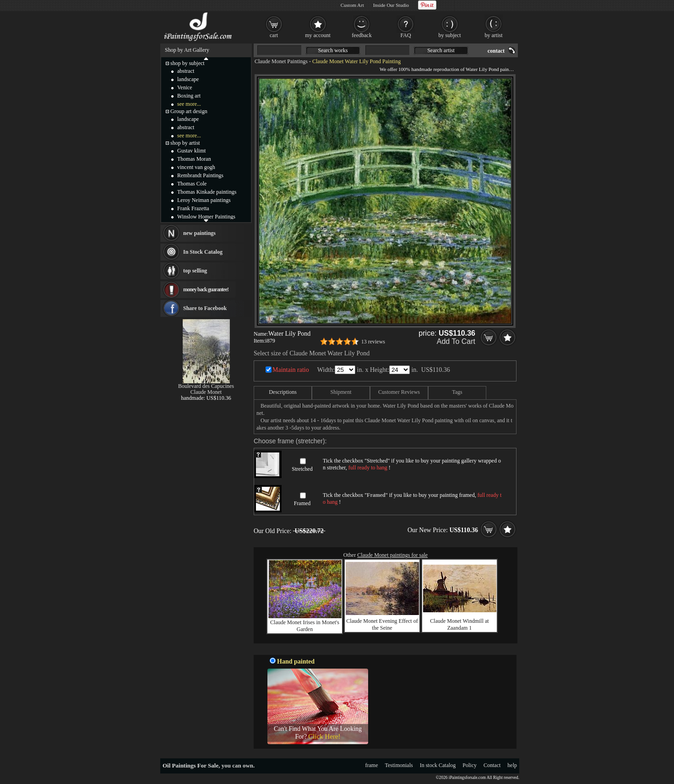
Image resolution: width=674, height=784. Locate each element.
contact (496, 51)
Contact (492, 765)
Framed (302, 503)
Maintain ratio (291, 370)
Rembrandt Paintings (200, 175)
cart (274, 35)
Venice (185, 87)
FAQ (405, 35)
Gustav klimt (191, 151)
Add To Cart (456, 341)
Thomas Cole (192, 184)
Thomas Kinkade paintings (207, 192)
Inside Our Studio (391, 5)
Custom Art (352, 5)
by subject (450, 35)
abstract (186, 71)
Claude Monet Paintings (281, 61)
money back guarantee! (206, 289)
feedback (361, 35)
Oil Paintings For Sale (190, 765)
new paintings (199, 233)
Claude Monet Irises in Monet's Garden (305, 626)
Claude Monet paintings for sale (392, 555)
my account (318, 35)
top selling (195, 271)
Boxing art (189, 96)
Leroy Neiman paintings (204, 200)
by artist (494, 35)
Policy (470, 765)
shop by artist (185, 143)
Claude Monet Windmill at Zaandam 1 (459, 624)
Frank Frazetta (193, 208)
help (512, 765)
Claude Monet (206, 392)
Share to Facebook (205, 308)
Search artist (441, 50)
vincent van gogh (196, 167)
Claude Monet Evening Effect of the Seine (382, 624)
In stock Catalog (438, 765)
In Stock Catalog (203, 252)
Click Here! (324, 736)
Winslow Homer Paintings (206, 217)
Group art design (189, 111)
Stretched (302, 469)
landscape (188, 79)
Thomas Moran (194, 159)
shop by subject (188, 63)
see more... (189, 104)
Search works (333, 50)
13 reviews (373, 342)
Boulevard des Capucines (206, 386)
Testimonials (399, 765)
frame (372, 765)
